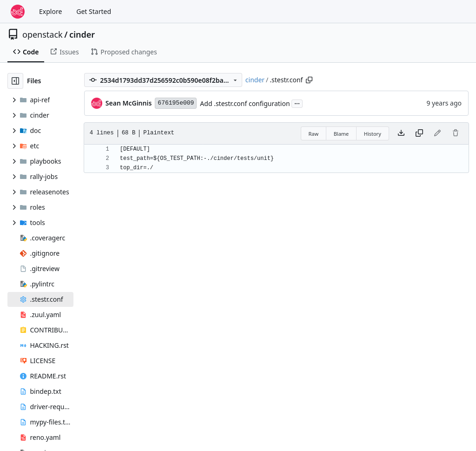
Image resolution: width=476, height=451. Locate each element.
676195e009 (176, 103)
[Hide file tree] (15, 81)
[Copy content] (419, 133)
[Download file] (401, 133)
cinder (82, 34)
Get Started (94, 11)
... (297, 103)
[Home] (18, 12)
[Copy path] (309, 80)
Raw (314, 134)
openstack (43, 34)
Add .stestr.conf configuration (245, 103)
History (373, 134)
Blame (341, 134)
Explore (50, 11)
